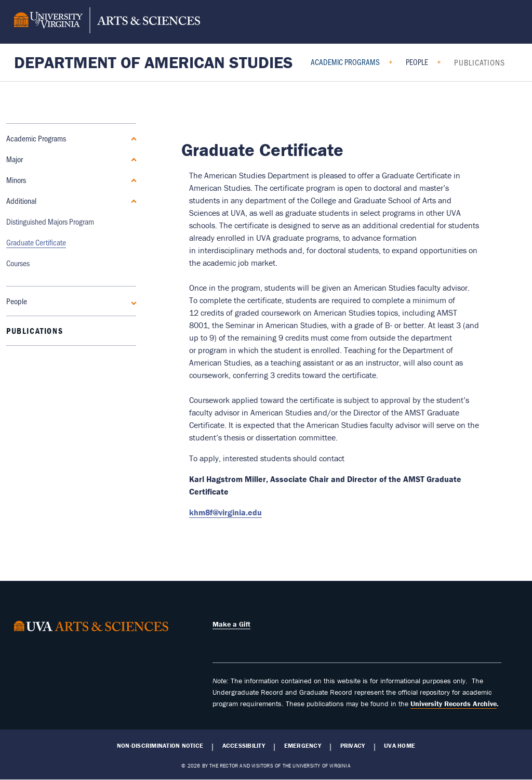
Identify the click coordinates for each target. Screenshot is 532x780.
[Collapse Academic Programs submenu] (132, 138)
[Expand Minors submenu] (132, 180)
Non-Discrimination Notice (160, 746)
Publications (480, 62)
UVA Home (400, 746)
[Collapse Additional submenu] (132, 201)
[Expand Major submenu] (132, 159)
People (417, 62)
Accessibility (244, 746)
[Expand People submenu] (132, 231)
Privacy (353, 746)
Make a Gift (496, 18)
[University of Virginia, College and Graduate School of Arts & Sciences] (107, 22)
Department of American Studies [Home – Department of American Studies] (154, 62)
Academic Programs (345, 62)
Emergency (303, 746)
